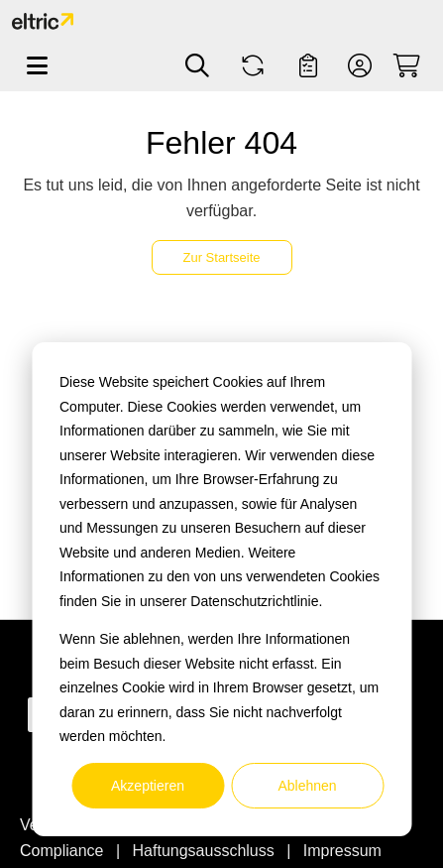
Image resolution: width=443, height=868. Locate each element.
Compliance (64, 851)
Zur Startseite (221, 257)
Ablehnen (307, 786)
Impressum (342, 851)
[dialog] (221, 589)
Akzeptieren (148, 786)
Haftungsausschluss (206, 851)
